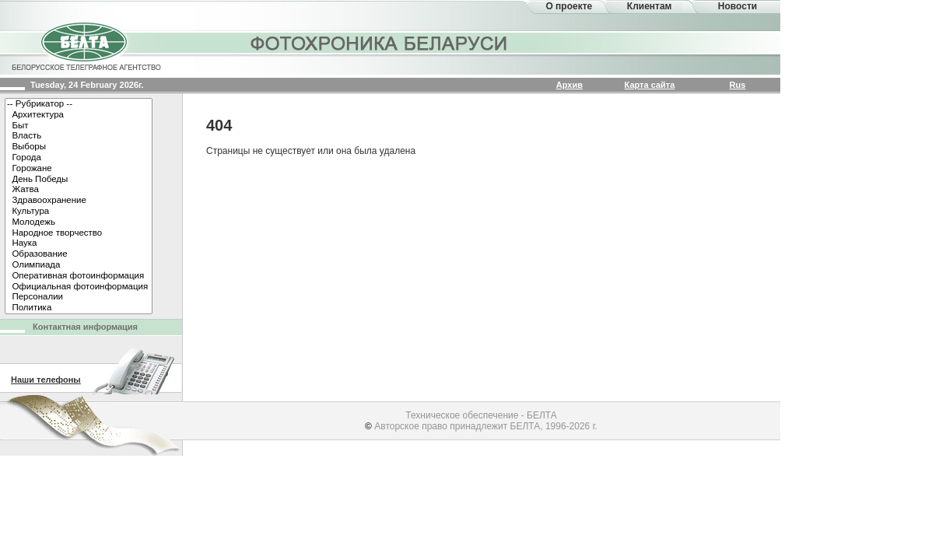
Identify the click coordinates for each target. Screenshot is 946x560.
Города (79, 158)
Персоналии (79, 297)
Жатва (79, 190)
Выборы (79, 147)
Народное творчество (79, 233)
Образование (79, 254)
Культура (79, 212)
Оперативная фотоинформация (79, 276)
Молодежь (79, 222)
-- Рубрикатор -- (79, 104)
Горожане (79, 169)
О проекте (569, 6)
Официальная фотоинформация (79, 287)
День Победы (79, 180)
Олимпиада (79, 265)
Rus (738, 85)
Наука (79, 243)
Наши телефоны (46, 380)
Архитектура (79, 115)
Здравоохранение (79, 201)
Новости (738, 6)
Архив (569, 85)
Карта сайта (650, 85)
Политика (79, 308)
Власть (79, 136)
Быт (79, 126)
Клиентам (650, 6)
